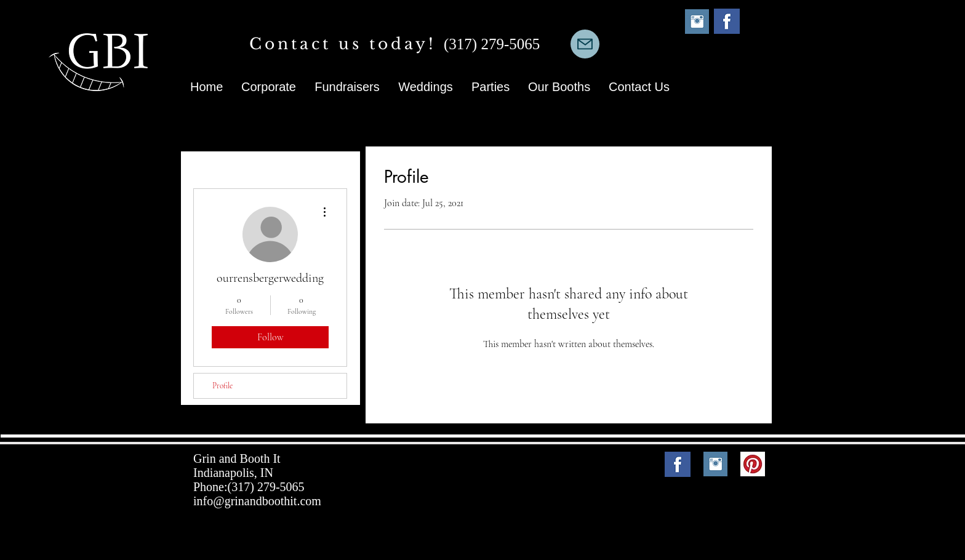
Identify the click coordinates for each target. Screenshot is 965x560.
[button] (559, 87)
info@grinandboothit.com (257, 501)
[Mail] (585, 44)
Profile (222, 386)
